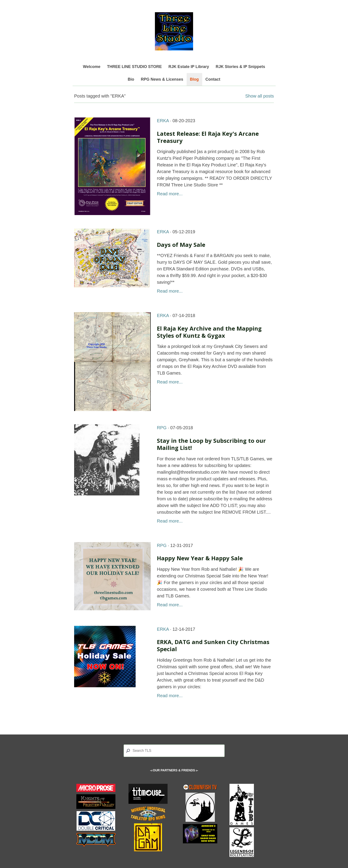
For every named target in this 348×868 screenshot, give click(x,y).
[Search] (174, 751)
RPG (162, 428)
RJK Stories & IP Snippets (240, 67)
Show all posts (260, 96)
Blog (194, 79)
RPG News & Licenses (162, 79)
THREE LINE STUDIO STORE (134, 67)
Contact (213, 79)
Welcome (92, 67)
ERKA (163, 121)
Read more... (170, 194)
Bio (131, 79)
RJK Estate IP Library (189, 67)
